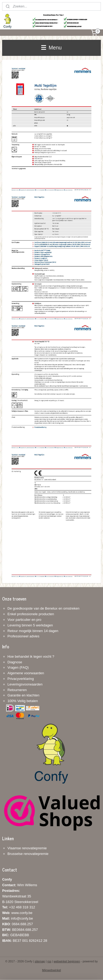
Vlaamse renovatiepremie (27, 848)
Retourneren (17, 690)
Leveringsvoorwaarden (25, 684)
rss (49, 961)
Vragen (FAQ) (18, 667)
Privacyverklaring (21, 679)
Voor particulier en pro (24, 620)
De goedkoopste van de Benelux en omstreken (43, 608)
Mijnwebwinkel (51, 970)
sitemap (40, 961)
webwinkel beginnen (67, 961)
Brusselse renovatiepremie (28, 854)
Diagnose (15, 662)
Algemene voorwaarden (26, 673)
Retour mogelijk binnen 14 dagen (33, 631)
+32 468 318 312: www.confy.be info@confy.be (19, 913)
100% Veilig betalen (23, 701)
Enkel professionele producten (31, 614)
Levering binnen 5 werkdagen (30, 625)
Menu (51, 48)
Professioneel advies (23, 636)
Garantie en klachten (23, 695)
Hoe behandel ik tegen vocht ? (31, 656)
